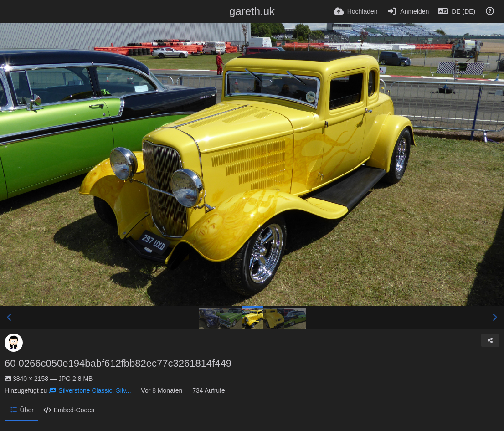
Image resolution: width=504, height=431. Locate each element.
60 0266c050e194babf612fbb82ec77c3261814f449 (118, 363)
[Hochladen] (356, 11)
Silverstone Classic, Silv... (90, 390)
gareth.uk (252, 11)
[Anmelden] (408, 11)
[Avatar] (14, 343)
